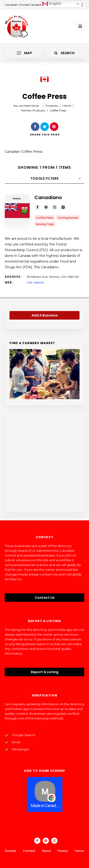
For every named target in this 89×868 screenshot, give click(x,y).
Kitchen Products (33, 110)
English (52, 4)
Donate (11, 851)
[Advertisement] (44, 463)
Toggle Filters (45, 178)
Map (25, 53)
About (47, 851)
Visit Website (35, 282)
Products (52, 106)
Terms (79, 851)
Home (35, 106)
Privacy (63, 851)
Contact (29, 851)
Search (64, 53)
